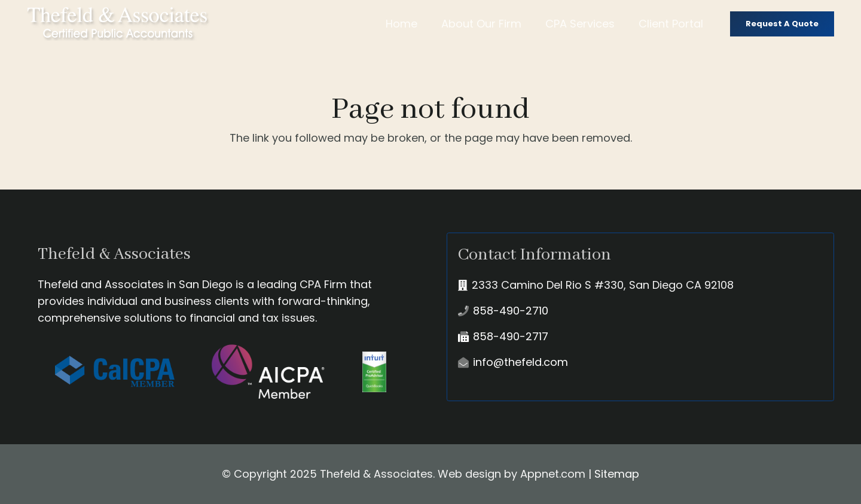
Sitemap (617, 474)
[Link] (118, 24)
